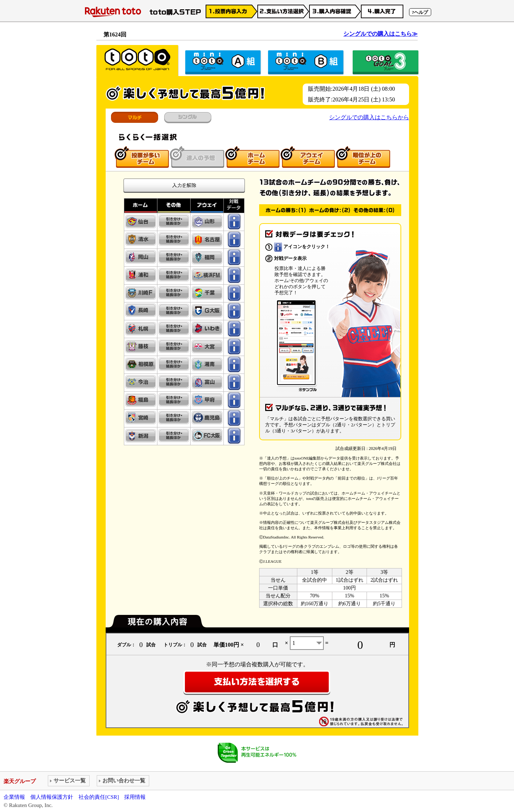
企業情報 (14, 797)
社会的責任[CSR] (99, 797)
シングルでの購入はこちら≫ (381, 34)
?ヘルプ (420, 12)
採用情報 (135, 797)
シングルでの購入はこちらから (369, 117)
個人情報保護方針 (52, 797)
